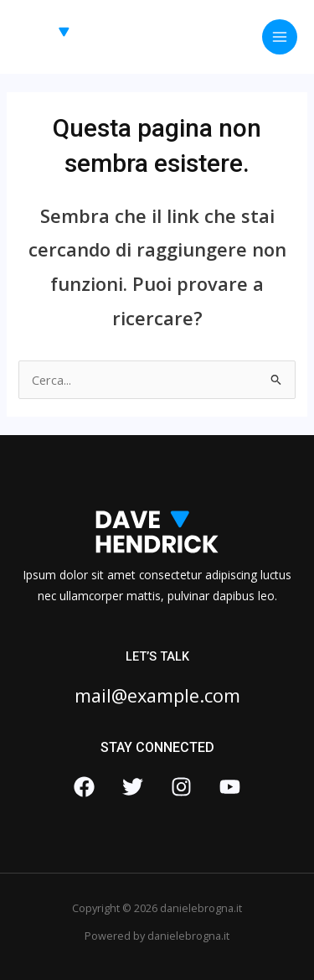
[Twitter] (133, 787)
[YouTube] (230, 787)
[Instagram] (181, 787)
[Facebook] (84, 787)
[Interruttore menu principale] (280, 37)
